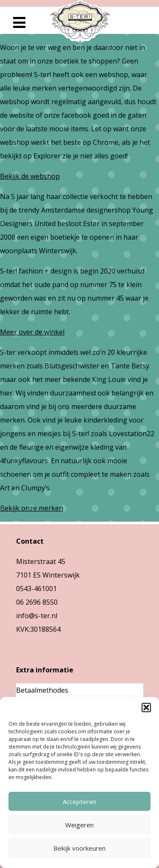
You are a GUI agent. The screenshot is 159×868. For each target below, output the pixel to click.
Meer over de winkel (32, 332)
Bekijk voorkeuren (79, 848)
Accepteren (79, 802)
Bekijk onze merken (32, 508)
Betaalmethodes (42, 690)
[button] (146, 708)
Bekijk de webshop (30, 176)
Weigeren (79, 825)
